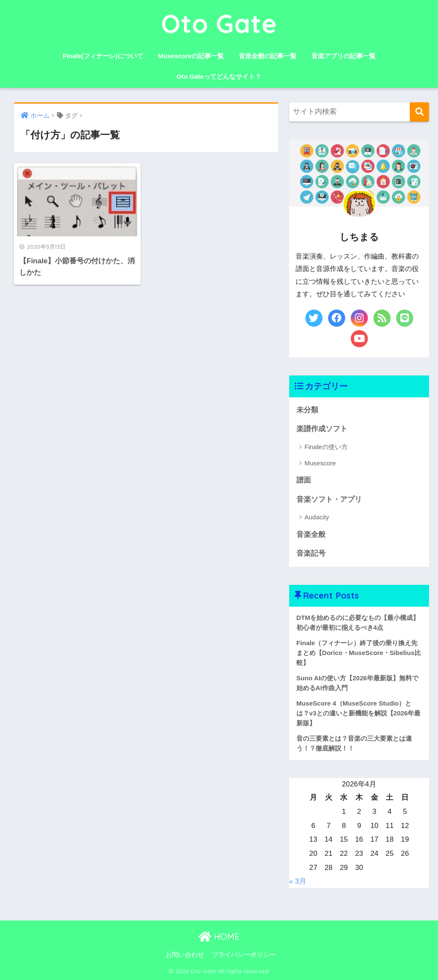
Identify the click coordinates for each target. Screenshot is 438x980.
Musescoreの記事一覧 (191, 56)
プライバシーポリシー (244, 955)
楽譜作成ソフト (322, 429)
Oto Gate (219, 23)
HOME (219, 937)
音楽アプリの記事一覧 (343, 56)
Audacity (317, 517)
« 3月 (298, 881)
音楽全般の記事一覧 (268, 56)
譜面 (304, 480)
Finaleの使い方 (326, 447)
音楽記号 (311, 553)
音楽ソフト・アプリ (329, 499)
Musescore (320, 463)
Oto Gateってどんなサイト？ (219, 76)
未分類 (307, 410)
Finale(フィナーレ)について (103, 56)
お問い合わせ (185, 955)
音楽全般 (311, 535)
